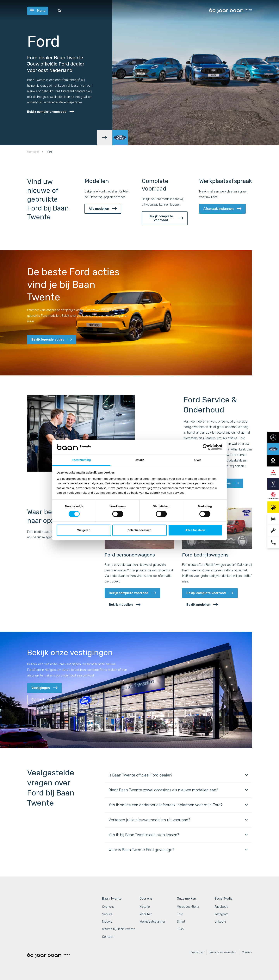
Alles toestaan (195, 530)
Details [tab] (139, 460)
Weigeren (84, 530)
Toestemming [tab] (81, 460)
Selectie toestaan (140, 530)
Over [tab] (198, 460)
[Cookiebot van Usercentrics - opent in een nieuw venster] (205, 447)
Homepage (33, 152)
